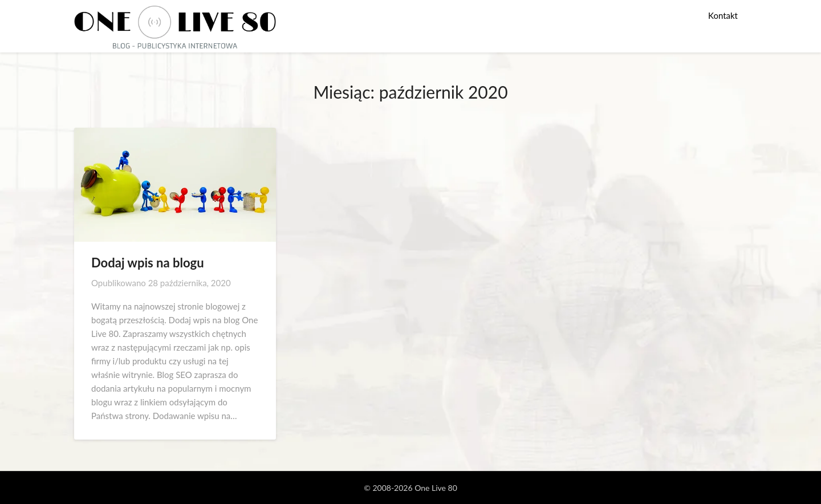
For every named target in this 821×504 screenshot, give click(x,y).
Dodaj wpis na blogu (148, 263)
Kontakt (723, 15)
